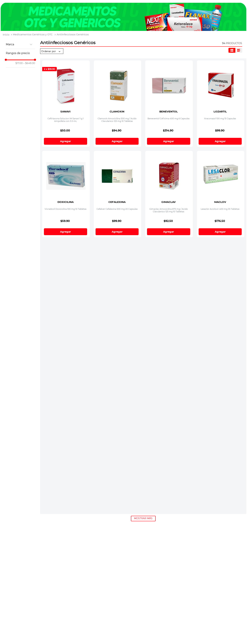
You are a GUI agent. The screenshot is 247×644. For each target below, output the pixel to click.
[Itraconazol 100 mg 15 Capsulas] (221, 82)
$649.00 (29, 63)
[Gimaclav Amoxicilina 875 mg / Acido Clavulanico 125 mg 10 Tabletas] (169, 172)
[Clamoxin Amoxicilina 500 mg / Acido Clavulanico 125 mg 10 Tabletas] (118, 82)
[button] (20, 44)
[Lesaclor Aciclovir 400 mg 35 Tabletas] (221, 172)
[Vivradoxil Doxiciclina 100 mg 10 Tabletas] (66, 172)
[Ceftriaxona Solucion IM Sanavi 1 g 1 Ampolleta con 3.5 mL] (66, 82)
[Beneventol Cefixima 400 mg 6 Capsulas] (169, 82)
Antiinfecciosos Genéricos (73, 34)
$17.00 (19, 63)
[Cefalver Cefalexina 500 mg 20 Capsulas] (118, 172)
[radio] (232, 50)
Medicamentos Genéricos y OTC (33, 34)
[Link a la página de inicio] (6, 35)
